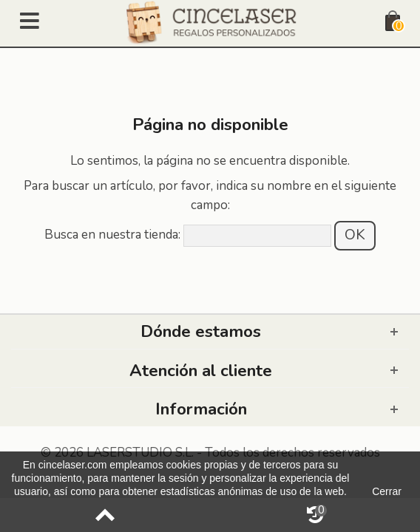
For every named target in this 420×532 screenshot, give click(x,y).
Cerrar (387, 491)
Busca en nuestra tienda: (112, 235)
